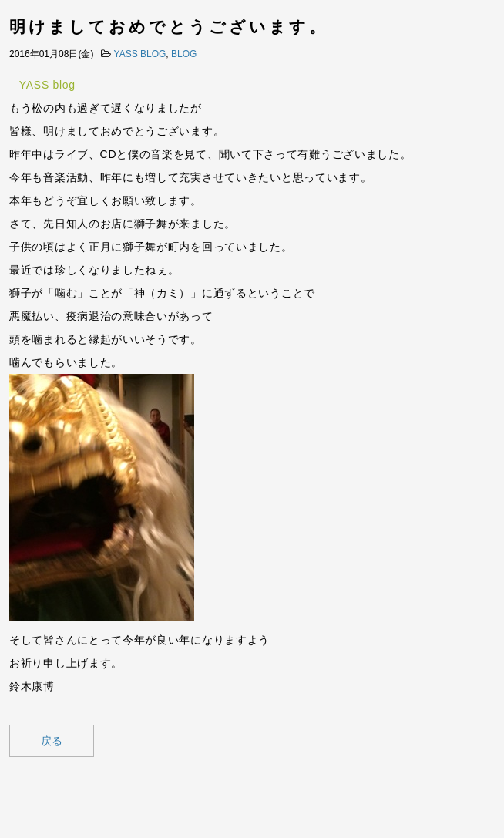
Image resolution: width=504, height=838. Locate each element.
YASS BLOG (140, 54)
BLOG (184, 54)
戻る (52, 741)
